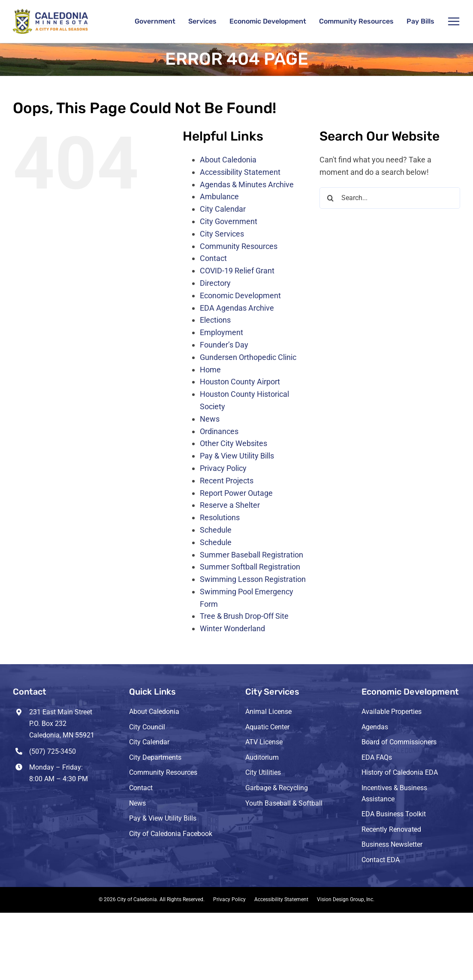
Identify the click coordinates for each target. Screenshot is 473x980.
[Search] (330, 198)
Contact (213, 258)
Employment (221, 332)
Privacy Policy (223, 468)
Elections (215, 320)
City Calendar (223, 209)
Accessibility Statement (240, 172)
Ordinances (219, 431)
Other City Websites (233, 443)
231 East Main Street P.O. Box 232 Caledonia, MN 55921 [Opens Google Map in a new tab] (62, 724)
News (210, 419)
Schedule (216, 530)
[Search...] (390, 198)
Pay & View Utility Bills (237, 456)
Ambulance (219, 196)
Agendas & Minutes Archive (247, 184)
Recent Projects (227, 481)
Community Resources (239, 246)
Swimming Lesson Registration (253, 579)
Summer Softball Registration (250, 567)
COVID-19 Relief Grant (237, 271)
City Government (229, 221)
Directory (215, 283)
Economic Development (240, 295)
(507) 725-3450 (53, 751)
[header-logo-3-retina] (50, 13)
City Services (222, 234)
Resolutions (220, 517)
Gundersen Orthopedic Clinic (248, 357)
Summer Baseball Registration (252, 555)
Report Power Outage (236, 493)
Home (210, 370)
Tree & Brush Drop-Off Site (244, 616)
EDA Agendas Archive (237, 308)
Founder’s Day (224, 345)
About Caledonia (228, 160)
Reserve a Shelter (230, 505)
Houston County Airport (240, 382)
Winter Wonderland (232, 628)
